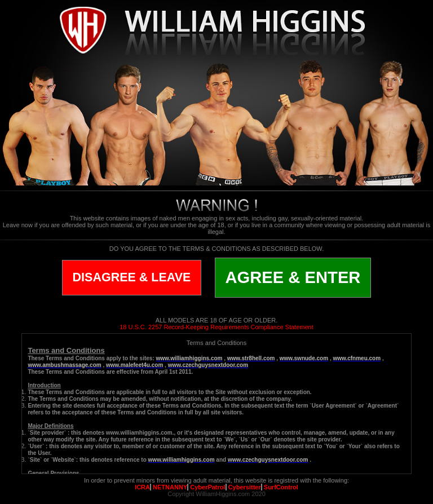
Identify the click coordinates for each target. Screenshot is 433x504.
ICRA (142, 487)
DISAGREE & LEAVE (132, 277)
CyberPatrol (207, 487)
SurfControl (281, 487)
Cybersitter (245, 487)
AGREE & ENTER (293, 277)
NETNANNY (170, 487)
